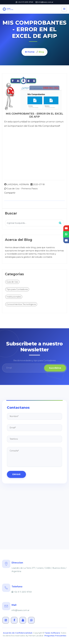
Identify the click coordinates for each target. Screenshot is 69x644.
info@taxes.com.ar (44, 2)
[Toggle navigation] (64, 9)
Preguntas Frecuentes (55, 636)
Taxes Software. (52, 633)
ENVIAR (16, 474)
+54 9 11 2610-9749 (24, 2)
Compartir (10, 193)
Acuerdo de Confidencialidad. (18, 633)
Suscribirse (55, 368)
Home (30, 52)
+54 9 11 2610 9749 (22, 592)
